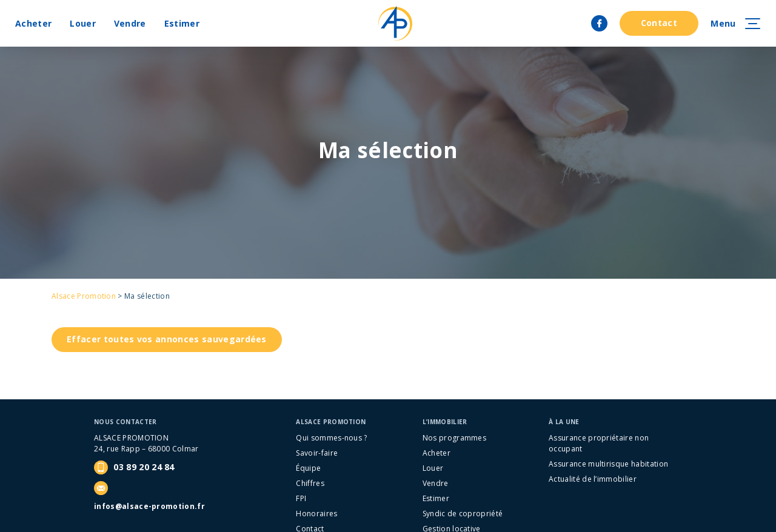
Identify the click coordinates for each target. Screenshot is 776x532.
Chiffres (310, 483)
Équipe (308, 468)
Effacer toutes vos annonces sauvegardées (167, 339)
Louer (83, 23)
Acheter (33, 23)
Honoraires (316, 514)
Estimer (182, 23)
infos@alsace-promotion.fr (149, 506)
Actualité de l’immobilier (593, 479)
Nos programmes (454, 438)
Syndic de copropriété (463, 514)
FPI (301, 498)
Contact (659, 23)
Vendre (130, 23)
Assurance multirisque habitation (608, 464)
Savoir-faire (317, 453)
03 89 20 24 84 (134, 467)
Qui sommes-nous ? (331, 438)
